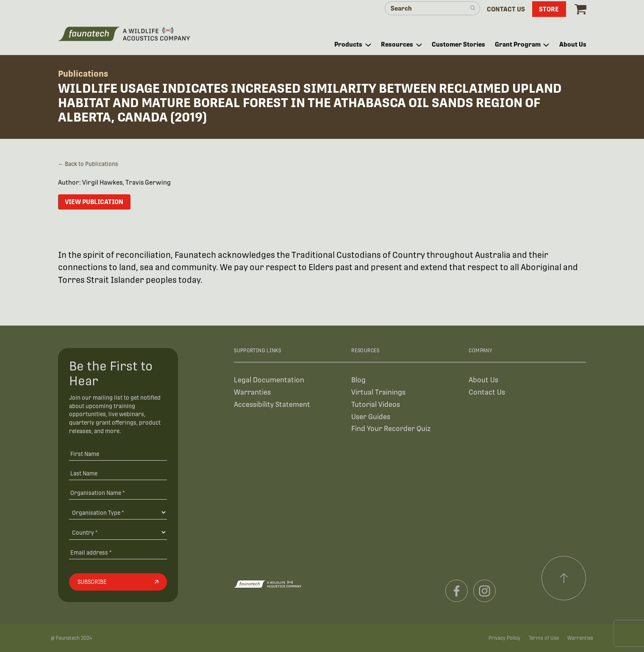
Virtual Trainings (378, 392)
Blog (358, 380)
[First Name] (118, 454)
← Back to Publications (88, 164)
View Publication (94, 202)
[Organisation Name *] (118, 493)
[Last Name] (118, 473)
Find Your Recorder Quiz (391, 429)
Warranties (252, 392)
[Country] (118, 532)
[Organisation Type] (118, 512)
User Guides (371, 417)
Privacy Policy (504, 638)
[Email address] (118, 552)
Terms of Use (544, 638)
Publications (83, 74)
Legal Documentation (269, 380)
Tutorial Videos (376, 405)
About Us (483, 380)
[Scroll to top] (564, 578)
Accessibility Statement (272, 405)
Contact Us (487, 392)
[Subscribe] (118, 582)
